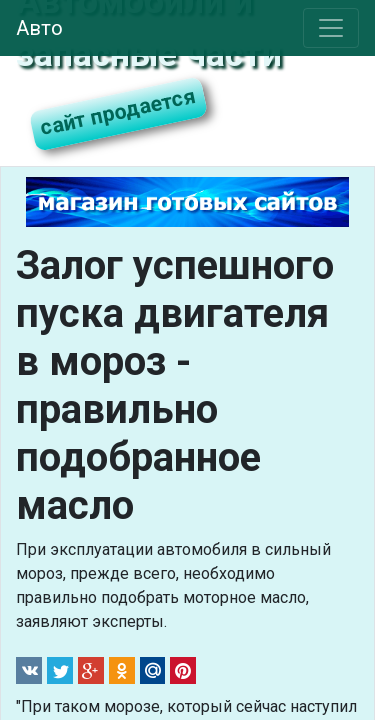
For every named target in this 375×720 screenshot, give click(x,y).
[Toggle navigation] (331, 28)
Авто (39, 28)
